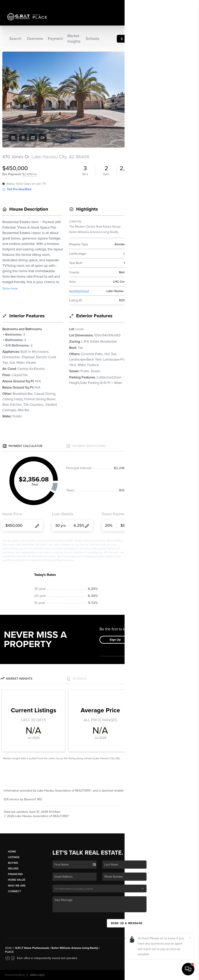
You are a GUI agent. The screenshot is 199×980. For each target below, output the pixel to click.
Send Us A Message (127, 923)
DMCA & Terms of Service (166, 975)
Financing (15, 874)
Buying (13, 863)
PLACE (9, 952)
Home (12, 852)
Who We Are (17, 886)
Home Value (17, 880)
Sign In (184, 4)
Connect (14, 891)
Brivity (22, 975)
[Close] (190, 937)
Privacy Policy (139, 975)
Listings (14, 857)
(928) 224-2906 (178, 886)
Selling (13, 869)
